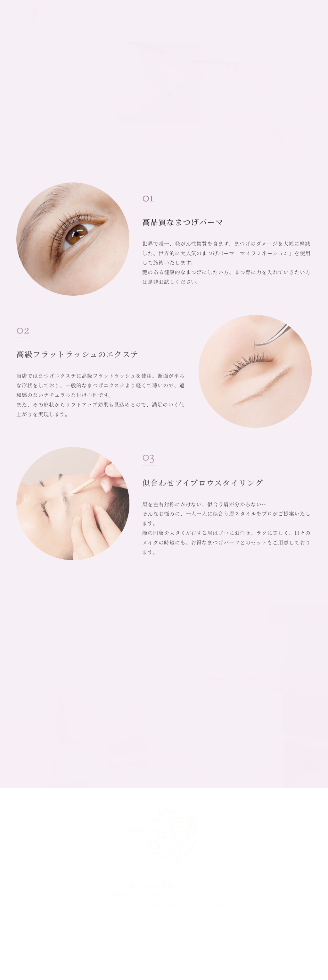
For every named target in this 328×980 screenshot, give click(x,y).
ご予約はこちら (261, 17)
